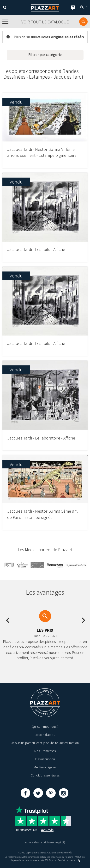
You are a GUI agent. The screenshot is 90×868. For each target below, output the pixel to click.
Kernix (75, 860)
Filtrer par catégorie (45, 54)
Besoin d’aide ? (45, 735)
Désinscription (45, 759)
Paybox (53, 860)
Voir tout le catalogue (45, 22)
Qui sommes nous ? (45, 727)
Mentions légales (45, 767)
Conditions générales (45, 775)
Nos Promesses (45, 751)
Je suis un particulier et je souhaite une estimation (45, 743)
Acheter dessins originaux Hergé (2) (45, 842)
